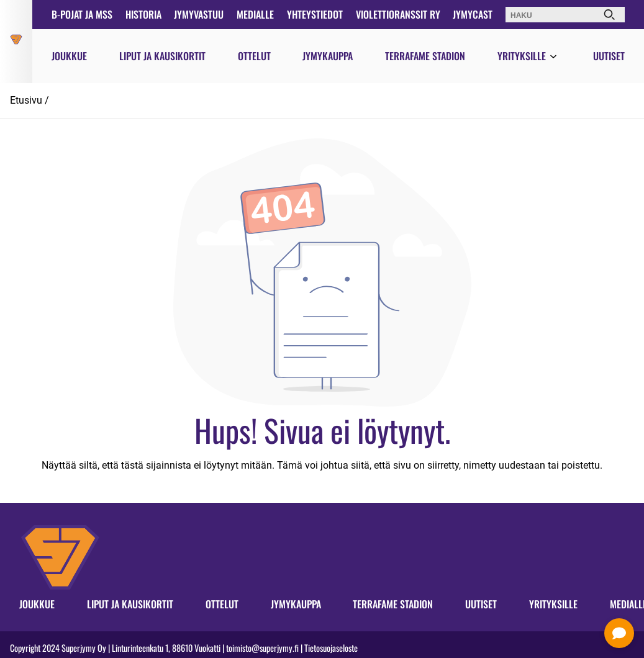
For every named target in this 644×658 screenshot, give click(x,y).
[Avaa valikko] (553, 57)
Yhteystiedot (315, 14)
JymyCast (473, 14)
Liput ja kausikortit (162, 56)
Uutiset (609, 56)
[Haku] (609, 15)
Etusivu (26, 100)
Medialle (255, 14)
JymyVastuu (199, 14)
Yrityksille (522, 56)
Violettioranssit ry (398, 14)
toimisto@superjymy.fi (262, 648)
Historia (143, 14)
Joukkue (69, 56)
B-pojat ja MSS (82, 14)
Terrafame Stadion (425, 56)
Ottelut (254, 56)
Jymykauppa (328, 56)
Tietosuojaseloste (331, 648)
